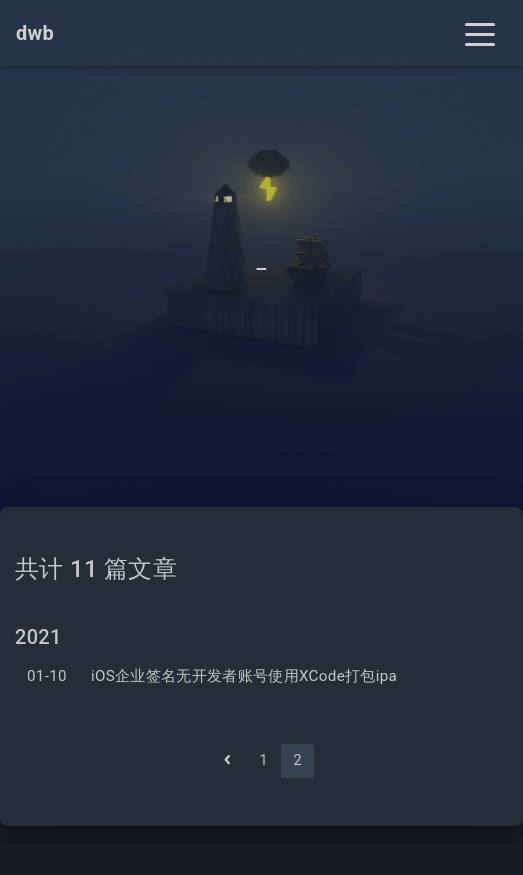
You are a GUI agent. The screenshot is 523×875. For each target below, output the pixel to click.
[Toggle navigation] (480, 33)
